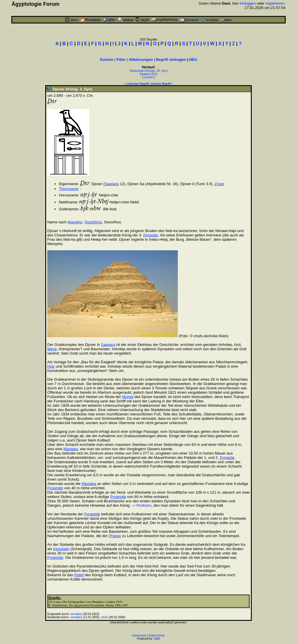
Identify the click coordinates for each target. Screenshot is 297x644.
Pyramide (55, 488)
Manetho (75, 222)
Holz (51, 366)
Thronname (68, 189)
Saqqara (112, 184)
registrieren (275, 3)
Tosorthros (93, 222)
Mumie (128, 397)
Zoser (219, 184)
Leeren (148, 77)
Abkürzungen (141, 60)
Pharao (115, 536)
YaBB (156, 639)
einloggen (248, 3)
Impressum (139, 635)
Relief (79, 575)
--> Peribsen (141, 505)
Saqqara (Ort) (148, 74)
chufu (104, 617)
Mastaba (71, 449)
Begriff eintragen (171, 60)
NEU (193, 60)
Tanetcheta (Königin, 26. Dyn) (148, 71)
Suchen (107, 60)
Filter (121, 60)
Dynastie (151, 235)
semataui (76, 614)
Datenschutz (157, 635)
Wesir (52, 349)
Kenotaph (61, 549)
